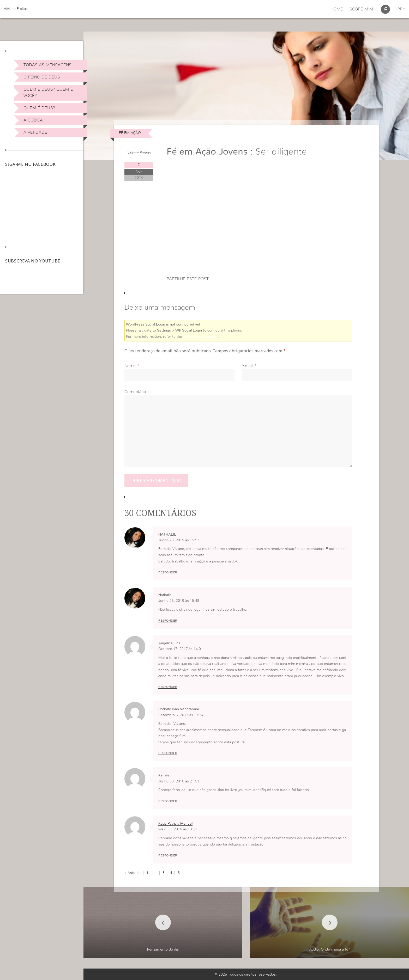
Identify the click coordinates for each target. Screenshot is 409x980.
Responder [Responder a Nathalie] (168, 621)
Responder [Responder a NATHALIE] (168, 572)
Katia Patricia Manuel (175, 824)
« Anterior (133, 873)
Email (248, 366)
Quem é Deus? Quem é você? (48, 93)
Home (337, 9)
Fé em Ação (130, 133)
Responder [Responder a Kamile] (168, 801)
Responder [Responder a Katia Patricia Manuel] (168, 855)
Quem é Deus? (39, 108)
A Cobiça (33, 120)
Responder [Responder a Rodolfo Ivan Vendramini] (168, 753)
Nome (130, 366)
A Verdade (35, 132)
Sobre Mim (361, 9)
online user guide (200, 337)
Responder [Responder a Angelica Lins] (168, 687)
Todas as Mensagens (47, 65)
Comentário (135, 392)
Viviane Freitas (16, 9)
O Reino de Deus (42, 77)
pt (401, 9)
